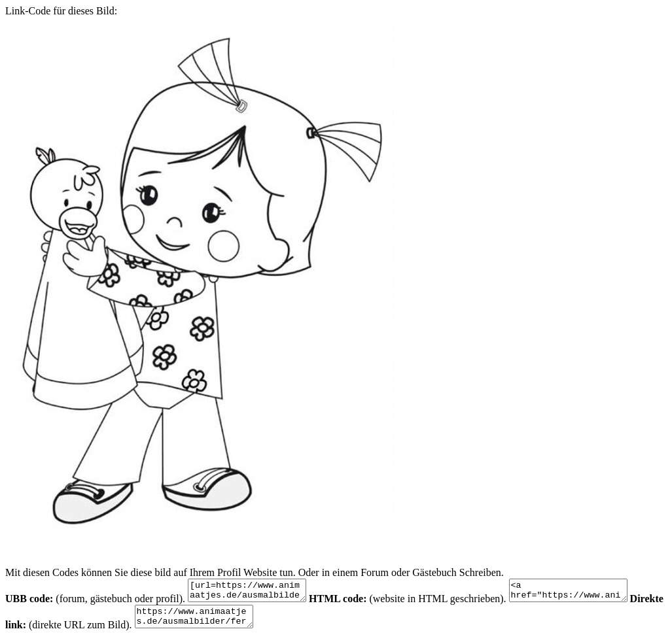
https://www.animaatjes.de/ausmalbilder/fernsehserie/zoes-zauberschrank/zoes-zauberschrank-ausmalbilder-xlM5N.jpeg (237, 622)
